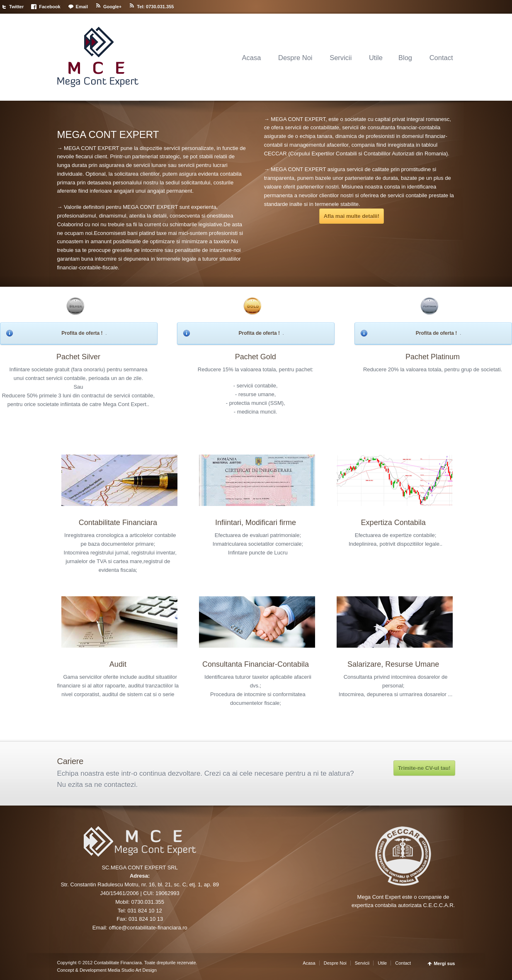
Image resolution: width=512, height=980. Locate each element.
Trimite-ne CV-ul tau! (424, 768)
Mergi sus (444, 964)
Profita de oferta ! (82, 333)
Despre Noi (295, 58)
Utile (376, 58)
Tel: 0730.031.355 (155, 7)
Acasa (251, 58)
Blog (405, 58)
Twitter (16, 7)
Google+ (112, 7)
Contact (441, 58)
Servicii (341, 58)
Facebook (50, 7)
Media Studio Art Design (132, 970)
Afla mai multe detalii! (352, 216)
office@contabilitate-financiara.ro (148, 928)
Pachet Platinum (433, 357)
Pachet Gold (256, 357)
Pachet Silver (78, 357)
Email (82, 7)
